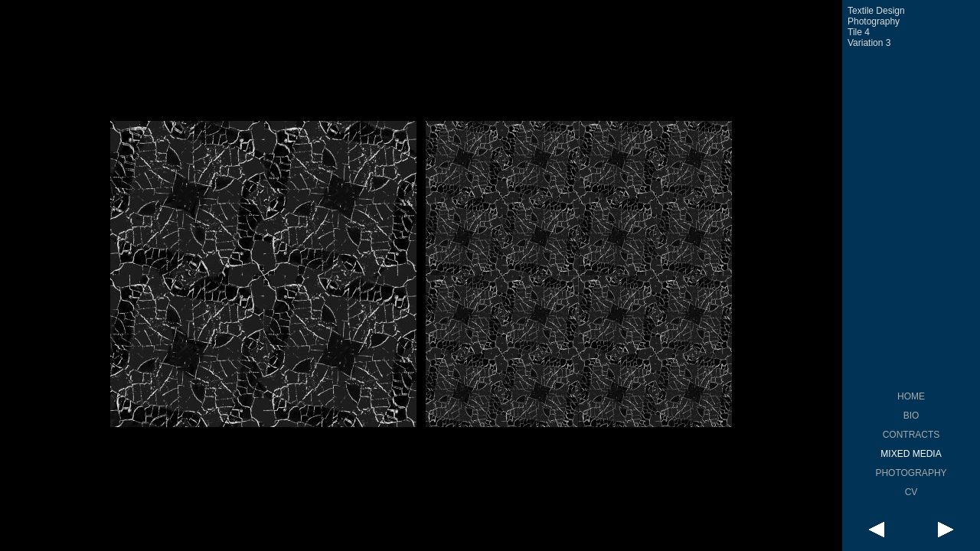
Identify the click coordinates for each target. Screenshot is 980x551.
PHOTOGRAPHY (911, 473)
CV (911, 492)
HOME (911, 396)
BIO (911, 416)
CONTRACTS (911, 435)
